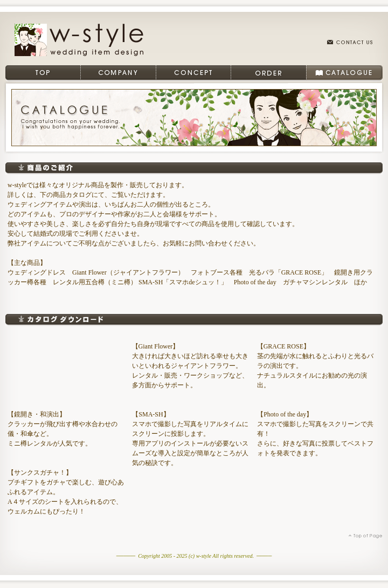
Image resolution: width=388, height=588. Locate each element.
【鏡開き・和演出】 (37, 414)
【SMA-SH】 (151, 414)
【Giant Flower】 (156, 346)
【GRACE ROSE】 (283, 346)
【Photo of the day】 (285, 414)
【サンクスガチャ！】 (40, 473)
